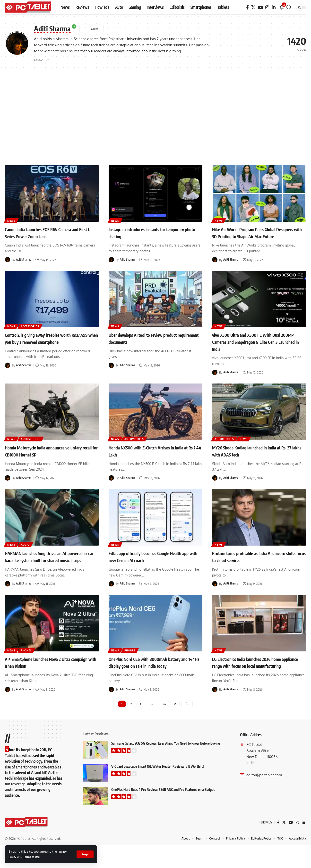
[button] (85, 854)
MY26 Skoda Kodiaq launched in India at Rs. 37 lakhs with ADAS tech (257, 459)
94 (164, 726)
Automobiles (36, 446)
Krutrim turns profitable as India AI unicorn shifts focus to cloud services (252, 564)
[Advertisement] (155, 120)
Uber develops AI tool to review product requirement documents (153, 346)
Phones (31, 664)
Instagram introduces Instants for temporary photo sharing (146, 233)
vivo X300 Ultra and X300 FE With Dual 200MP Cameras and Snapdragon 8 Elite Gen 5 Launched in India (257, 350)
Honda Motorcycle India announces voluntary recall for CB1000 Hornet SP (47, 459)
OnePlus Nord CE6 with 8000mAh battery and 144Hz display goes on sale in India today (154, 680)
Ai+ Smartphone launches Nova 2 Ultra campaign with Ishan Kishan (48, 677)
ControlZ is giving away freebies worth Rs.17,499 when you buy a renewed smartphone (48, 350)
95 (176, 726)
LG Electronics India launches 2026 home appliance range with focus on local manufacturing (257, 680)
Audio (30, 551)
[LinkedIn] (274, 7)
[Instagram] (267, 7)
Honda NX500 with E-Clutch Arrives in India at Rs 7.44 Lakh (152, 459)
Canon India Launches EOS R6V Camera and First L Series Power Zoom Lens (49, 233)
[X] (253, 7)
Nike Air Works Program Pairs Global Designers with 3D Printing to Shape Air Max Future (256, 237)
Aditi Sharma (24, 261)
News (13, 221)
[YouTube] (260, 7)
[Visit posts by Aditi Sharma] (8, 261)
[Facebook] (247, 7)
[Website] (48, 60)
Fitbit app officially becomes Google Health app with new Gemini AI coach (151, 564)
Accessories (36, 333)
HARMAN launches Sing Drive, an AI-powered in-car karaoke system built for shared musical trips (49, 568)
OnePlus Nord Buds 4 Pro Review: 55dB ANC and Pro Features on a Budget (163, 812)
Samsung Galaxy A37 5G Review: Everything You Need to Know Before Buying (166, 766)
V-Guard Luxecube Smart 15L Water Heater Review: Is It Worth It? (158, 789)
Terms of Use (34, 857)
